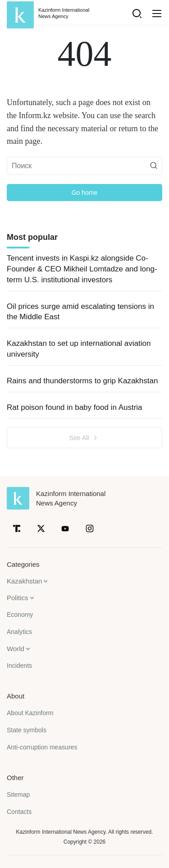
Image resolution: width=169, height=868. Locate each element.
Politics (18, 598)
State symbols (27, 730)
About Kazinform (30, 713)
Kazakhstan (24, 581)
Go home (85, 193)
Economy (20, 615)
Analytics (19, 632)
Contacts (19, 812)
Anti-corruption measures (42, 747)
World (16, 649)
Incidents (19, 666)
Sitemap (18, 795)
